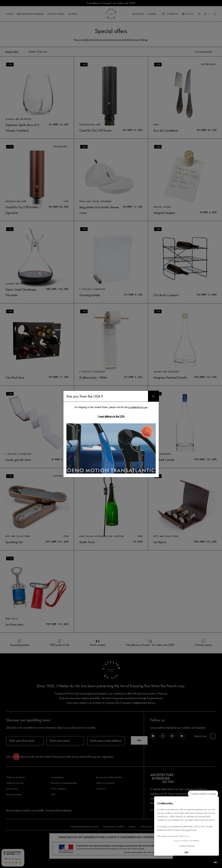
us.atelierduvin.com (138, 407)
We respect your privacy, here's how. (173, 836)
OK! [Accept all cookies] (187, 852)
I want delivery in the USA (111, 416)
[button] (215, 862)
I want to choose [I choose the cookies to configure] (187, 846)
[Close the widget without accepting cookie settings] (203, 794)
